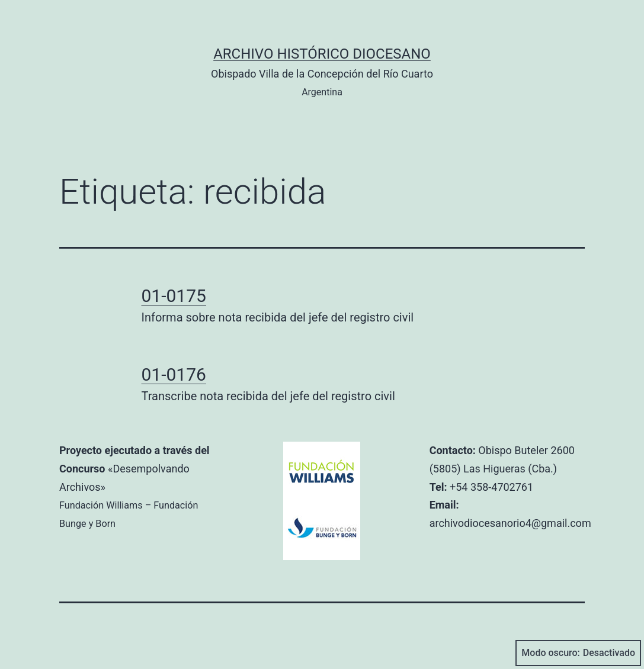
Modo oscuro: (578, 653)
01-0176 (174, 374)
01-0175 (174, 296)
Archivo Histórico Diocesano (322, 54)
